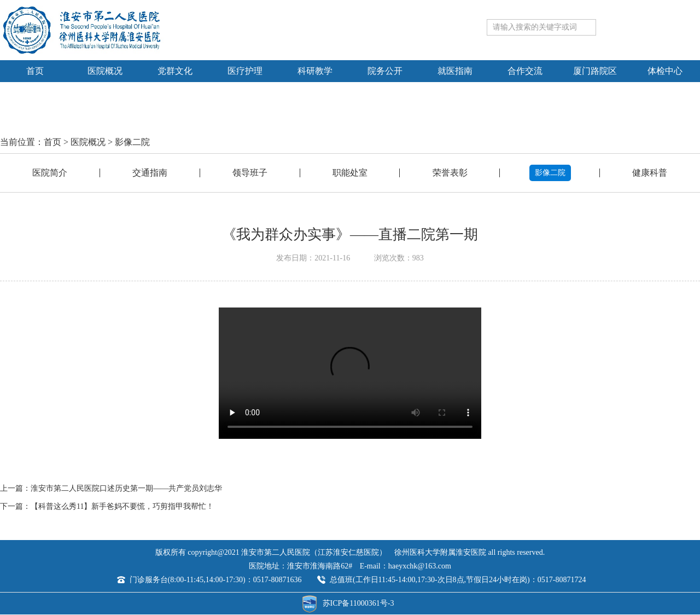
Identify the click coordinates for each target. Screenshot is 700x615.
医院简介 (50, 173)
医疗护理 (245, 71)
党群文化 (175, 71)
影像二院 (132, 142)
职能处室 (350, 173)
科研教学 (315, 71)
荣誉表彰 (450, 173)
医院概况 (105, 71)
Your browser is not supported (350, 373)
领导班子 (250, 173)
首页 (35, 71)
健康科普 (650, 173)
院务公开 (385, 71)
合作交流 (525, 71)
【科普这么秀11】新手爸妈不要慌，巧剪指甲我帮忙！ (122, 506)
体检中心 (665, 71)
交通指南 (150, 173)
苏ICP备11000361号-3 (358, 603)
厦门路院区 (595, 71)
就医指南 (455, 71)
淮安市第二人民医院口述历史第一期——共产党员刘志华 (126, 488)
